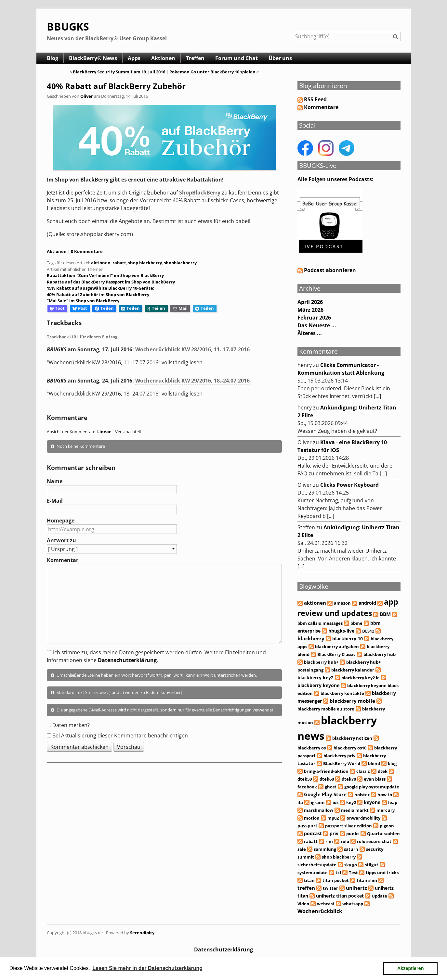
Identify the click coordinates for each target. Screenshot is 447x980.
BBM (385, 614)
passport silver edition (348, 826)
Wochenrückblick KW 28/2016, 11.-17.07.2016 (192, 349)
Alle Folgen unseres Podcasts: (335, 179)
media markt (355, 810)
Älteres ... (310, 333)
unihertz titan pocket (340, 896)
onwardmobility (363, 818)
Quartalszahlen (383, 834)
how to (385, 795)
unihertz (356, 888)
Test (353, 873)
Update (379, 896)
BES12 (368, 631)
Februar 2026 (314, 318)
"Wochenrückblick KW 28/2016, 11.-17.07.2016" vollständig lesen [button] (125, 362)
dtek (383, 771)
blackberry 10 (348, 639)
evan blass (375, 779)
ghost (331, 787)
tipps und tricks (382, 873)
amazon (342, 603)
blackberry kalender (353, 670)
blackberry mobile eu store (326, 709)
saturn (351, 849)
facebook (307, 787)
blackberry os (312, 748)
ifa (300, 802)
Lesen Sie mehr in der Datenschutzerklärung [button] (147, 968)
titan (309, 880)
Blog (53, 58)
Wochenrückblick (320, 911)
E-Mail (55, 501)
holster (362, 795)
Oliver (87, 96)
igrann (318, 802)
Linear (104, 432)
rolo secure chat (374, 841)
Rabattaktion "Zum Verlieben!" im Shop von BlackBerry (105, 275)
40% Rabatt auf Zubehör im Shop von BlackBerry (98, 295)
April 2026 (310, 302)
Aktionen (163, 58)
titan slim (367, 880)
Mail (180, 308)
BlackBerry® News (93, 58)
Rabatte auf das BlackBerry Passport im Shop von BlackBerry (111, 282)
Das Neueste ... (317, 325)
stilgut (372, 865)
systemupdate (313, 873)
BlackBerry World (342, 763)
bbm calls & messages (320, 623)
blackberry (311, 639)
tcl (338, 873)
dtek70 (349, 779)
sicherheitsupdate (317, 865)
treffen (306, 888)
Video (303, 904)
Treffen (195, 58)
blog (392, 763)
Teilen (104, 308)
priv (334, 833)
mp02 (333, 818)
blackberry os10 (350, 748)
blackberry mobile (352, 701)
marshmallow (319, 810)
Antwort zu (61, 540)
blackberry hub (380, 654)
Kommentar (63, 560)
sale (302, 849)
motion (312, 818)
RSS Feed (315, 99)
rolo (345, 841)
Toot (57, 308)
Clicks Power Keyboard (349, 485)
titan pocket (336, 880)
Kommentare (321, 107)
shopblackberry (180, 263)
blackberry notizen (352, 738)
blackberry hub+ (321, 662)
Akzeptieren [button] (411, 968)
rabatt (119, 263)
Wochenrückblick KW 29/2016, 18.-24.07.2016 (192, 381)
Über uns (280, 58)
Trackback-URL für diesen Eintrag (82, 337)
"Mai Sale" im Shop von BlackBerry (83, 301)
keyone (372, 802)
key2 (351, 802)
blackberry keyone (318, 685)
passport (307, 826)
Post (80, 308)
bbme (356, 623)
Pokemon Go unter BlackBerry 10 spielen (213, 72)
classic (363, 771)
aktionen (101, 263)
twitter (330, 888)
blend (374, 763)
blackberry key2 (316, 678)
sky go (351, 865)
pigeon (387, 826)
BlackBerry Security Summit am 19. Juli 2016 (119, 72)
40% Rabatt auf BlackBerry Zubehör (116, 86)
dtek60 (327, 779)
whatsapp (353, 904)
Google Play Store (325, 794)
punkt (353, 834)
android (367, 603)
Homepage (61, 521)
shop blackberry (145, 263)
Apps (134, 58)
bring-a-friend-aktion (326, 771)
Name (55, 481)
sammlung (325, 849)
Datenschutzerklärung (127, 660)
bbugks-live (341, 631)
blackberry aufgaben (337, 647)
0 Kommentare (87, 251)
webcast (326, 904)
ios (335, 802)
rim (329, 841)
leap (393, 802)
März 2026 (310, 310)
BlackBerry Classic (336, 654)
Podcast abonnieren (327, 270)
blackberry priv (339, 756)
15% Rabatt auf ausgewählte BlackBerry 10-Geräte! (101, 288)
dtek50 (305, 779)
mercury (386, 810)
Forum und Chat (237, 58)
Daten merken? (71, 725)
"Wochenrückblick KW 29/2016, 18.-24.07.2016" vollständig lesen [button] (125, 394)
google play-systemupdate (372, 787)
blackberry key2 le (361, 678)
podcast (313, 833)
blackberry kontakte (342, 693)
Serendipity (142, 933)
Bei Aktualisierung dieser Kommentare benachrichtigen (120, 735)
